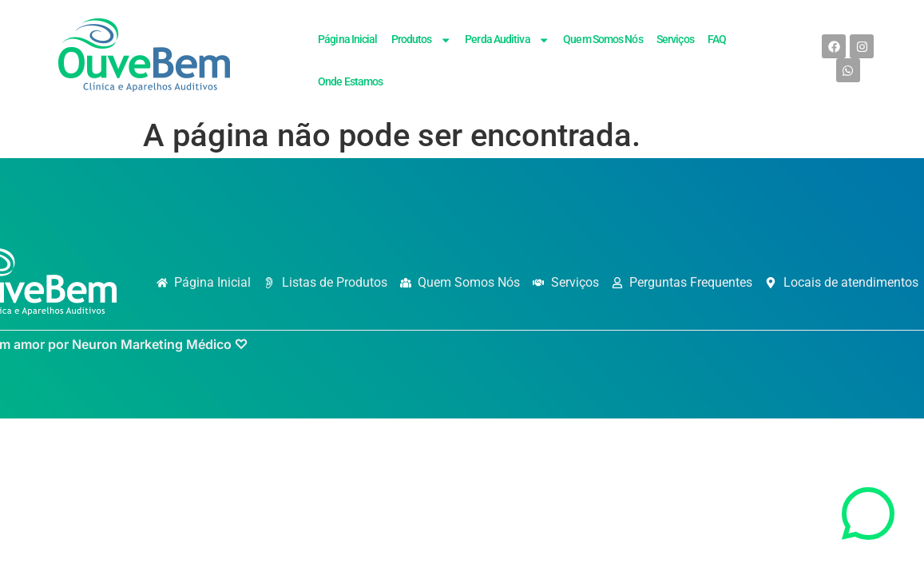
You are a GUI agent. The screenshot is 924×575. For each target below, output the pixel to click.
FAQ (717, 40)
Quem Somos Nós (603, 40)
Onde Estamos (350, 82)
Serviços (675, 40)
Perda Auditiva (507, 40)
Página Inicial (347, 40)
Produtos (421, 40)
